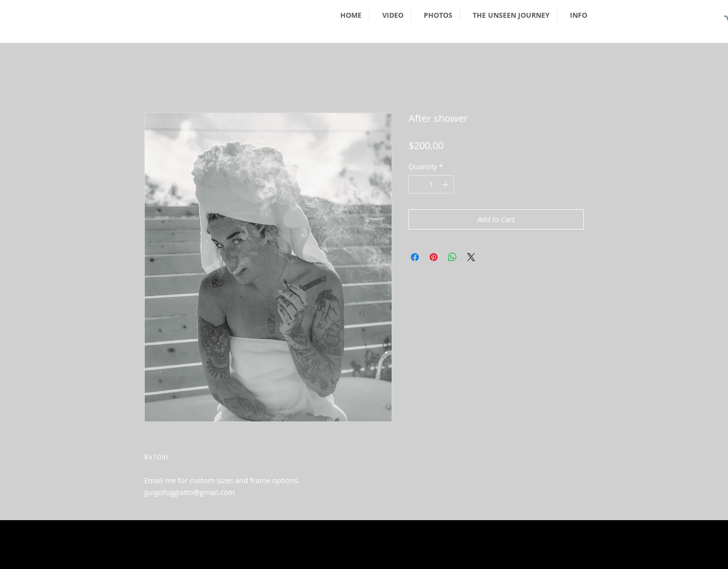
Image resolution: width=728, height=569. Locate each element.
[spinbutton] (431, 184)
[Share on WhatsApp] (452, 257)
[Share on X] (471, 257)
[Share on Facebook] (415, 257)
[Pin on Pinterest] (434, 257)
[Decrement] (416, 184)
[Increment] (446, 184)
